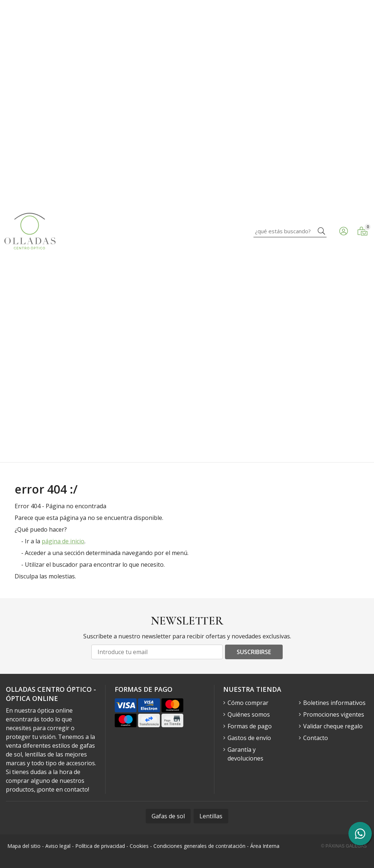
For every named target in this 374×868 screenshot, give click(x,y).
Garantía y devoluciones (245, 754)
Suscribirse (254, 652)
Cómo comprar (248, 703)
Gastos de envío (249, 738)
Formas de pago (250, 726)
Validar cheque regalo (333, 726)
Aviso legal (58, 846)
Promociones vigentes (334, 714)
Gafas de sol (168, 816)
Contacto (316, 738)
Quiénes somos (249, 714)
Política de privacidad (100, 846)
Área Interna (265, 846)
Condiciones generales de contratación (199, 846)
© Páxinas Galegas (344, 846)
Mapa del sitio (24, 846)
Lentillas (211, 816)
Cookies (139, 846)
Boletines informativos (334, 703)
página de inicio (63, 541)
